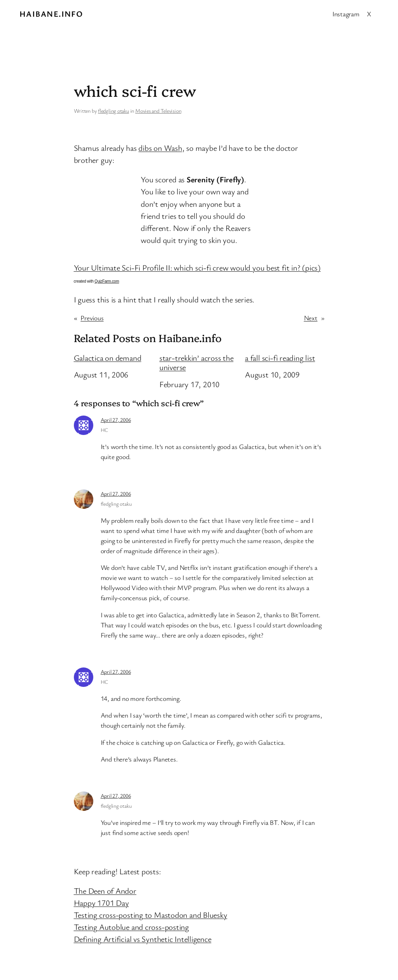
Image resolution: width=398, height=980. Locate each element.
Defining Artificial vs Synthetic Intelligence (143, 939)
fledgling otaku (113, 111)
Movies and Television (158, 111)
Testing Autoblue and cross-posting (132, 927)
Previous (92, 318)
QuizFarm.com (107, 281)
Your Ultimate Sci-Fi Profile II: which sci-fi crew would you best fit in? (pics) (197, 267)
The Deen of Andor (105, 891)
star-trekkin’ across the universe (196, 363)
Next (311, 318)
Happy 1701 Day (101, 903)
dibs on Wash (160, 148)
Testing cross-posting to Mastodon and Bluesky (151, 915)
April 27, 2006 (116, 420)
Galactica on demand (108, 358)
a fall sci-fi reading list (280, 358)
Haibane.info (51, 14)
